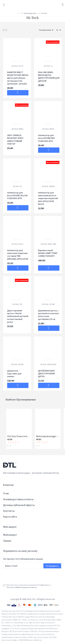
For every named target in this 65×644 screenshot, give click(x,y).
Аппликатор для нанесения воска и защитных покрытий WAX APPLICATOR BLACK (48, 198)
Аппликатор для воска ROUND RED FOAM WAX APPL (46, 138)
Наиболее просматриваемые (21, 400)
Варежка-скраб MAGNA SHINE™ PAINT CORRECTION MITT (48, 253)
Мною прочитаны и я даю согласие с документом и (27, 586)
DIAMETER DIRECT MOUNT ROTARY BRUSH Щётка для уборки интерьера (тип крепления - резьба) (18, 78)
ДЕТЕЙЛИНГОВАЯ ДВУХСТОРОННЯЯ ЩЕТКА (46, 374)
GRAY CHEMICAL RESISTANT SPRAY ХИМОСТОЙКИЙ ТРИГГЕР (15, 140)
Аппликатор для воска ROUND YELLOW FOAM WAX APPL (17, 195)
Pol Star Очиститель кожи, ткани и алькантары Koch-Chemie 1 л (19, 436)
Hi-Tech (15, 66)
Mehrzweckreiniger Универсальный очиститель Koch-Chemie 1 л (48, 436)
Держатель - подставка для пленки (14, 374)
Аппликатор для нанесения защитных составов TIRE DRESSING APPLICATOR (18, 255)
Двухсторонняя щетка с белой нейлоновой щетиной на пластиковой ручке (18, 316)
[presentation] (27, 576)
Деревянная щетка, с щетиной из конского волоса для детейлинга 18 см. (49, 315)
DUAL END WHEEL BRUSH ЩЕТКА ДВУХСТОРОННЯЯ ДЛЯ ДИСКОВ (49, 77)
